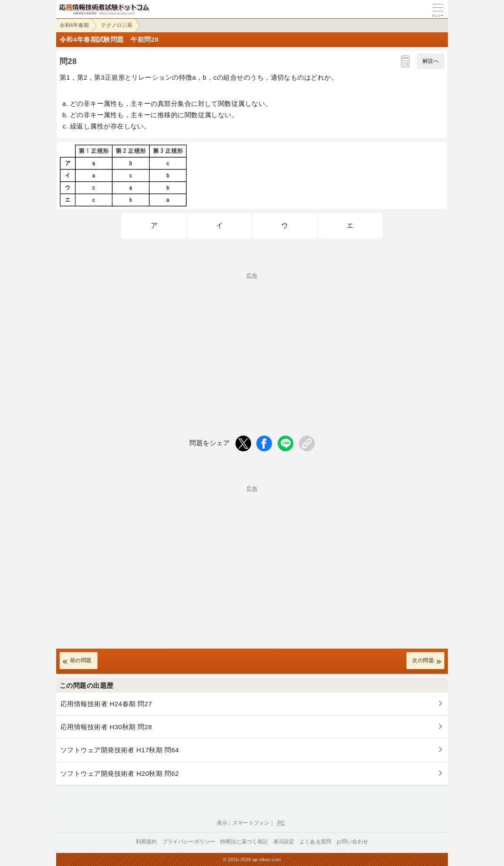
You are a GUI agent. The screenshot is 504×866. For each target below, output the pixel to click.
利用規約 (146, 842)
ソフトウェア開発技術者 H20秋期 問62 (120, 773)
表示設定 (284, 842)
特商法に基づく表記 (244, 842)
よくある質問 (315, 842)
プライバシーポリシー (189, 842)
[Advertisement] (252, 340)
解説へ (431, 61)
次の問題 (423, 660)
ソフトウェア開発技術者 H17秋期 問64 (120, 750)
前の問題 (81, 660)
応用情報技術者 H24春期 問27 (106, 704)
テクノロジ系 (117, 25)
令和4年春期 (74, 25)
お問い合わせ (352, 842)
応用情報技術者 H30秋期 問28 (106, 727)
